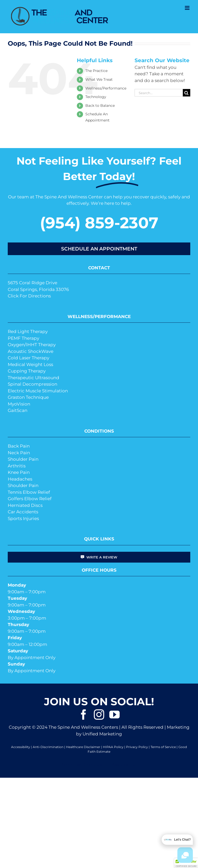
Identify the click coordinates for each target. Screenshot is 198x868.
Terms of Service (163, 747)
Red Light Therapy (28, 331)
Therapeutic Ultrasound (34, 378)
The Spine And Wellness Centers (83, 727)
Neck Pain (19, 453)
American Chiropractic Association (99, 765)
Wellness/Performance (106, 88)
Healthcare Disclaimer (83, 747)
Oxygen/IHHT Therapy (32, 345)
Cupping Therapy (27, 371)
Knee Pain (19, 472)
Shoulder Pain (23, 459)
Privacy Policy (137, 747)
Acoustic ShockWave (31, 351)
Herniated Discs (25, 505)
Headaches (20, 479)
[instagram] (99, 715)
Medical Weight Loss (30, 364)
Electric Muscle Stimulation (38, 391)
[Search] (187, 93)
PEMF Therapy (23, 338)
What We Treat (99, 79)
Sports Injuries (23, 518)
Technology (96, 97)
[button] (186, 863)
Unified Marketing (102, 734)
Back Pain (19, 446)
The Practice (96, 71)
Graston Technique (28, 397)
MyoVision (19, 404)
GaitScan (18, 410)
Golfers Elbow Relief (30, 499)
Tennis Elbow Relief (29, 492)
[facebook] (84, 715)
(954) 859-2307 (99, 223)
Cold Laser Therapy (28, 358)
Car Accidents (23, 512)
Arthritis (17, 466)
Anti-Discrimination (48, 747)
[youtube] (114, 715)
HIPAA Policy (113, 747)
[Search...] (159, 93)
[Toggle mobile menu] (188, 8)
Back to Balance (100, 106)
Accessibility (21, 747)
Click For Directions (29, 296)
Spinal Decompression (32, 384)
